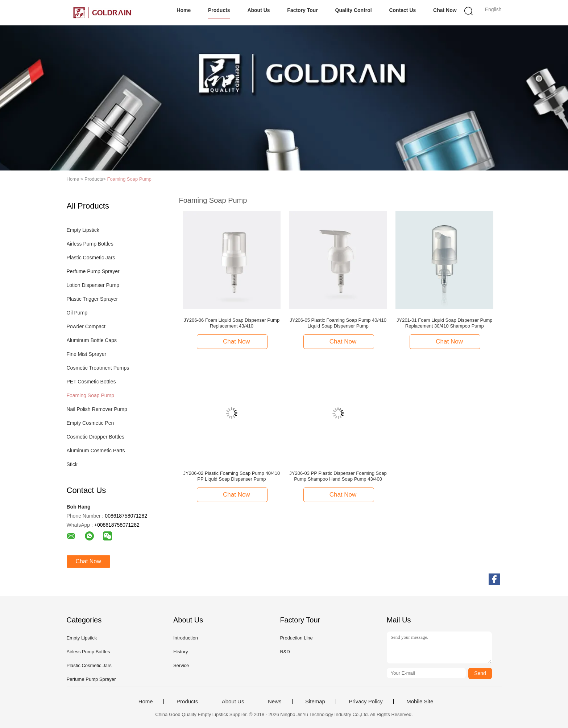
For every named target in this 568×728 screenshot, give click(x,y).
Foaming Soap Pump (129, 179)
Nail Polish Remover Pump (97, 409)
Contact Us (402, 10)
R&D (285, 652)
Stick (72, 464)
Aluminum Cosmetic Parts (96, 451)
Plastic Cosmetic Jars (91, 258)
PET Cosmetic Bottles (91, 382)
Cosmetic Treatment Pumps (98, 368)
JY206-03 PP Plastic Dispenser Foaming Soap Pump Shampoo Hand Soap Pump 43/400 (338, 476)
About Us (258, 10)
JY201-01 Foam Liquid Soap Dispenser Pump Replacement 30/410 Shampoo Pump (444, 323)
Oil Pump (77, 313)
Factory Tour (302, 10)
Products (219, 10)
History (181, 652)
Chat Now (445, 10)
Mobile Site (420, 702)
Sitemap (315, 702)
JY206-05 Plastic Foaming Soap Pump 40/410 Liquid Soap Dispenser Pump (338, 323)
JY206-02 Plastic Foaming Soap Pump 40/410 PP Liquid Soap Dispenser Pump (232, 476)
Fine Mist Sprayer (87, 354)
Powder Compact (86, 326)
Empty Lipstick (83, 230)
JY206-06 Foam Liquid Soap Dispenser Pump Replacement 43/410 (232, 323)
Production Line (296, 638)
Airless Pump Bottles (90, 244)
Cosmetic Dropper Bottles (96, 437)
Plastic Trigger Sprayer (92, 299)
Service (181, 665)
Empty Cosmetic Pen (90, 423)
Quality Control (354, 10)
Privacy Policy (366, 702)
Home (184, 10)
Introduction (186, 638)
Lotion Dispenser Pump (93, 285)
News (275, 702)
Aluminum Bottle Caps (92, 340)
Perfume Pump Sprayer (93, 271)
